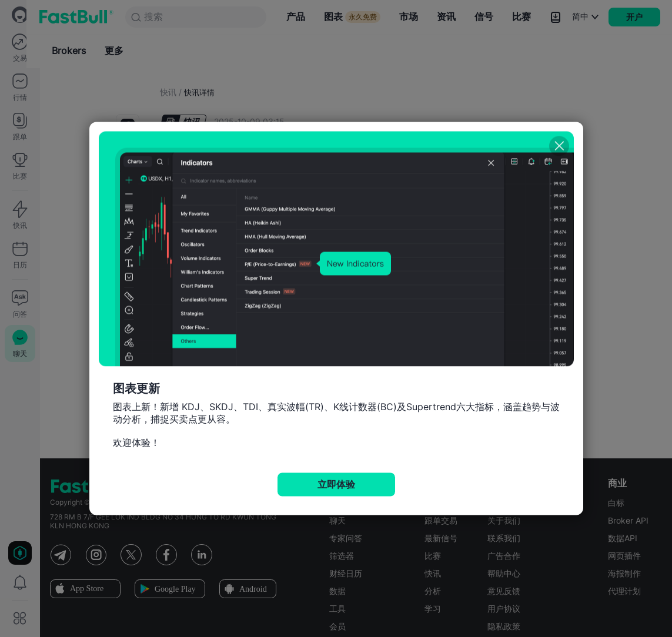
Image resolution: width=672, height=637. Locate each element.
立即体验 (336, 485)
